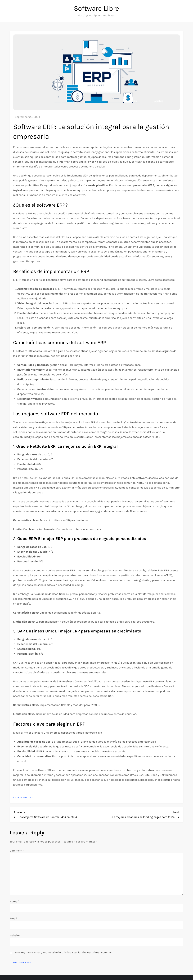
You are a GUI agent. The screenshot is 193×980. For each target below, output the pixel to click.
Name (14, 901)
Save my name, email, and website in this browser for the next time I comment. (64, 952)
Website (15, 935)
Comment (17, 851)
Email (14, 918)
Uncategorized (23, 797)
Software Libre (96, 8)
